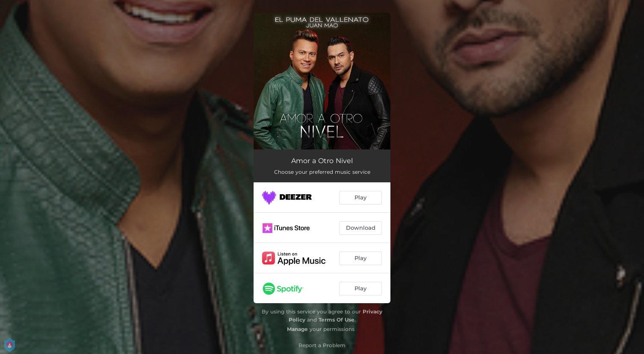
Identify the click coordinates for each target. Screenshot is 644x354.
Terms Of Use (337, 320)
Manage (297, 329)
